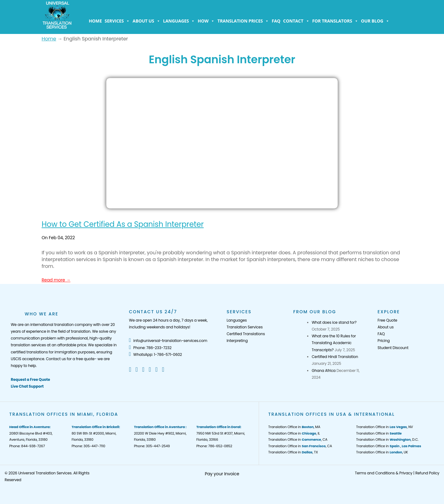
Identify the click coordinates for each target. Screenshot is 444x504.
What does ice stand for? (334, 322)
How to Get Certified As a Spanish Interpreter (123, 224)
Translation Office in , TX (293, 452)
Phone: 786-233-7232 (150, 348)
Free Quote (388, 320)
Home (95, 21)
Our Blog (375, 21)
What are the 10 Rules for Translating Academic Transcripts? (334, 343)
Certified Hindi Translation (335, 357)
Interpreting (237, 341)
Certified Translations (246, 334)
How (206, 21)
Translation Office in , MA (294, 427)
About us (146, 21)
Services (117, 21)
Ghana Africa (324, 371)
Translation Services (245, 327)
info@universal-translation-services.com (168, 341)
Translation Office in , (389, 446)
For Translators (335, 21)
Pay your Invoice (222, 474)
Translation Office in (379, 433)
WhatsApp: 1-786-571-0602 (155, 354)
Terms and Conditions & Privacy (384, 473)
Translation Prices (243, 21)
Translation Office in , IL (294, 433)
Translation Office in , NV (384, 427)
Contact (296, 21)
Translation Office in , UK (382, 452)
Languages (179, 21)
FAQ (276, 21)
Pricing (384, 341)
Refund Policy (427, 473)
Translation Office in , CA (298, 439)
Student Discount (393, 348)
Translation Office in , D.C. (387, 439)
